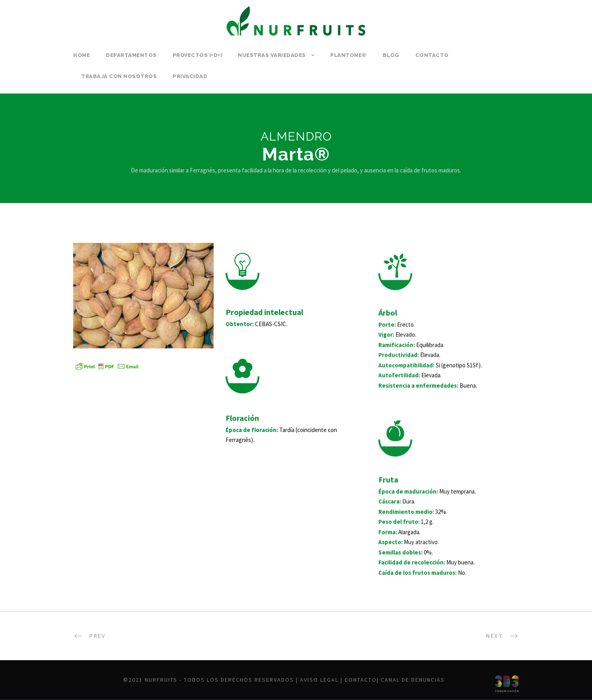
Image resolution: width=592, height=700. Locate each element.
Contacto (432, 55)
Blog (391, 55)
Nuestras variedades (272, 55)
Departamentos (131, 55)
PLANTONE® (349, 55)
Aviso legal (319, 680)
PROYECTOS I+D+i (198, 55)
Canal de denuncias (413, 680)
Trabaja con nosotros (119, 76)
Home (82, 55)
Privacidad (190, 76)
